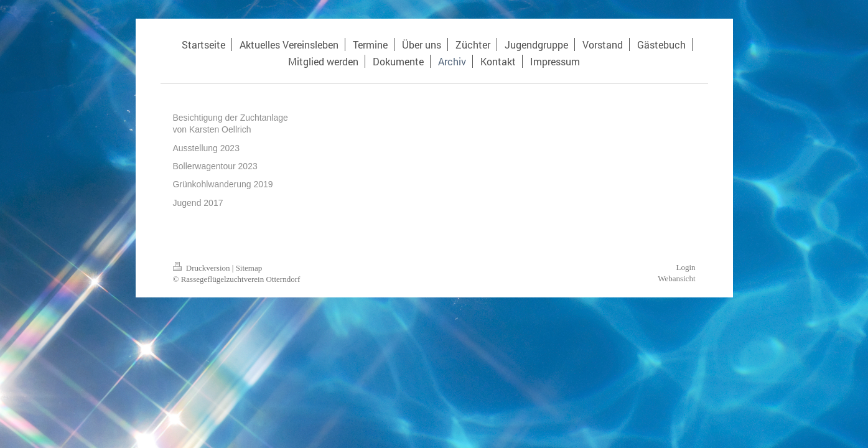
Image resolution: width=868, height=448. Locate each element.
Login (685, 267)
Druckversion (203, 268)
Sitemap (249, 268)
